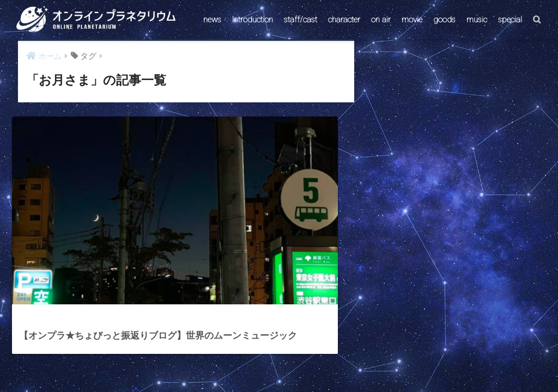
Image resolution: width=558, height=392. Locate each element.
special (510, 20)
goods (444, 20)
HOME (279, 332)
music (477, 20)
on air (381, 20)
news (212, 20)
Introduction (253, 20)
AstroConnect (286, 356)
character (344, 20)
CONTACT (237, 356)
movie (412, 20)
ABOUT (331, 356)
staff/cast (301, 20)
